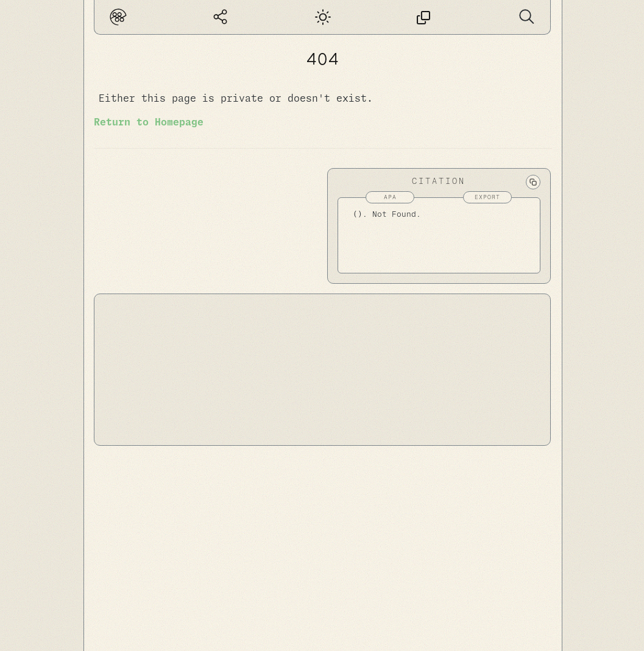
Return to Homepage (149, 122)
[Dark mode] (321, 17)
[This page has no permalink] (423, 17)
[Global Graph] (220, 17)
